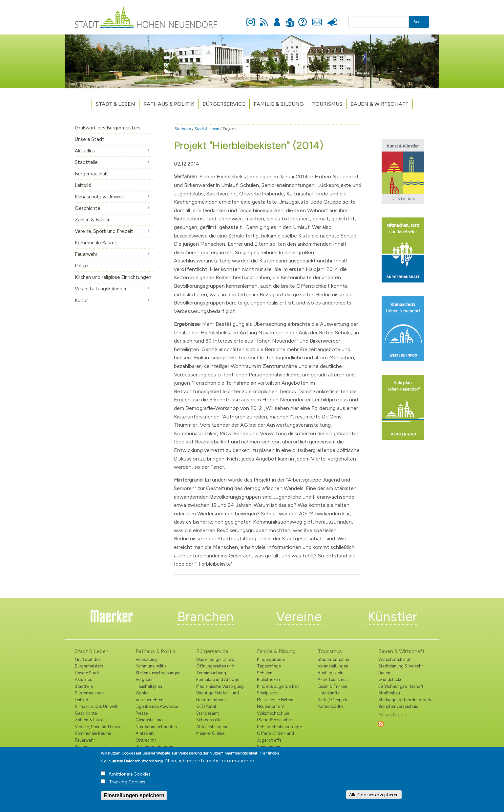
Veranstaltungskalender (101, 289)
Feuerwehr (86, 254)
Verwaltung (146, 659)
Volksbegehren (149, 700)
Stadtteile (86, 162)
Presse (332, 18)
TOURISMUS (327, 104)
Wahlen (143, 693)
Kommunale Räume (96, 243)
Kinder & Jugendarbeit (278, 686)
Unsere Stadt (90, 139)
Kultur (81, 301)
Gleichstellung (149, 720)
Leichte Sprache (290, 19)
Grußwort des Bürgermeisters (108, 128)
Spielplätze (267, 693)
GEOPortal (206, 706)
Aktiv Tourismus (333, 679)
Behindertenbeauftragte (279, 727)
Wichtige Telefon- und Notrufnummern (218, 696)
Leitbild (83, 185)
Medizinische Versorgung (220, 686)
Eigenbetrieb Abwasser (157, 706)
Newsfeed (264, 18)
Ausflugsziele (330, 673)
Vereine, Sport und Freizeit (104, 231)
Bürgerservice (224, 104)
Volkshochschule (273, 713)
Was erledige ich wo (215, 659)
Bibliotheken (268, 679)
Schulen (265, 673)
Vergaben (145, 679)
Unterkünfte (329, 693)
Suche (419, 22)
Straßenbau (389, 693)
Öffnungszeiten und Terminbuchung (215, 669)
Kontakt (317, 18)
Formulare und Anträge (218, 679)
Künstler (392, 617)
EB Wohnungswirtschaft (401, 686)
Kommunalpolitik (151, 666)
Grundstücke (390, 679)
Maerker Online (210, 733)
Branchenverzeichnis (398, 706)
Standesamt (208, 713)
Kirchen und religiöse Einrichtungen (113, 277)
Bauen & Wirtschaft (379, 104)
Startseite (183, 129)
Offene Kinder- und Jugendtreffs (275, 737)
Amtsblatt (145, 733)
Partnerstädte (330, 706)
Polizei (82, 266)
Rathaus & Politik (169, 104)
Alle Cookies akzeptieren (374, 798)
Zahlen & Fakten (93, 220)
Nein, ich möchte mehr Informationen (210, 764)
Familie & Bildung (279, 104)
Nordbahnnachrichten (156, 727)
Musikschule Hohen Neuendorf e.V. (275, 703)
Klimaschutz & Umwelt (100, 197)
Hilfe (303, 18)
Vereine (299, 617)
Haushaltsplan (149, 686)
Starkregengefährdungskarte (404, 700)
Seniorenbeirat (270, 747)
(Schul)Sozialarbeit (275, 720)
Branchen (205, 617)
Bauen (384, 673)
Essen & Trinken (332, 686)
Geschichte (87, 208)
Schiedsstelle (209, 720)
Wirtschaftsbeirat (394, 659)
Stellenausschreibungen (158, 673)
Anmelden (277, 18)
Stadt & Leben (115, 104)
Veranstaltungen (333, 666)
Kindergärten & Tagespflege (271, 663)
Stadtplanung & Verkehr (401, 666)
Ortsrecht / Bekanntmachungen (154, 744)
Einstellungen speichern (134, 799)
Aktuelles (85, 151)
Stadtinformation (333, 659)
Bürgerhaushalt (92, 174)
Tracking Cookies (127, 786)
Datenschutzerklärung (143, 765)
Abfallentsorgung (212, 727)
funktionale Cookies (130, 778)
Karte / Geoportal (334, 700)
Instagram (251, 18)
